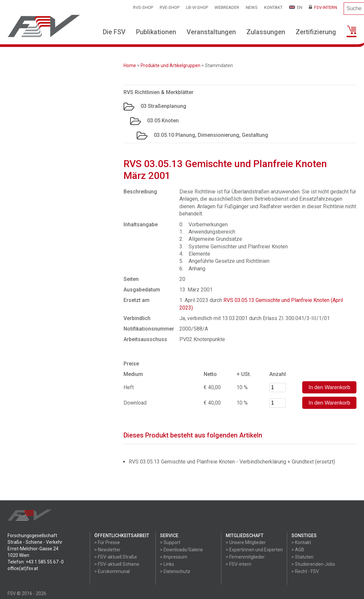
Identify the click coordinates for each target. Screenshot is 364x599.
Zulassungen (266, 32)
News (252, 7)
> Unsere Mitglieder (246, 542)
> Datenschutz (175, 571)
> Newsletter (107, 550)
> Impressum (174, 557)
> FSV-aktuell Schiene (117, 564)
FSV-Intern (323, 7)
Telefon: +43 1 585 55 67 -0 (36, 562)
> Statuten (302, 557)
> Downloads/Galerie (182, 550)
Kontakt (273, 7)
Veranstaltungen (211, 32)
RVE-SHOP (170, 7)
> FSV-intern (239, 564)
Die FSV (114, 32)
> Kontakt (301, 542)
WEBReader (227, 7)
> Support (170, 542)
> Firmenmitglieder (245, 557)
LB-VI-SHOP (197, 7)
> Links (167, 564)
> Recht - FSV (305, 571)
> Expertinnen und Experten (254, 550)
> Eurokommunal (112, 571)
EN (296, 7)
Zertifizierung (316, 32)
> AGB (298, 550)
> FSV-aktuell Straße (116, 557)
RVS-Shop (143, 7)
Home (130, 65)
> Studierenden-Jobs (313, 564)
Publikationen (156, 32)
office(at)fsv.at (23, 568)
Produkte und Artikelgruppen (171, 65)
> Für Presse (107, 542)
